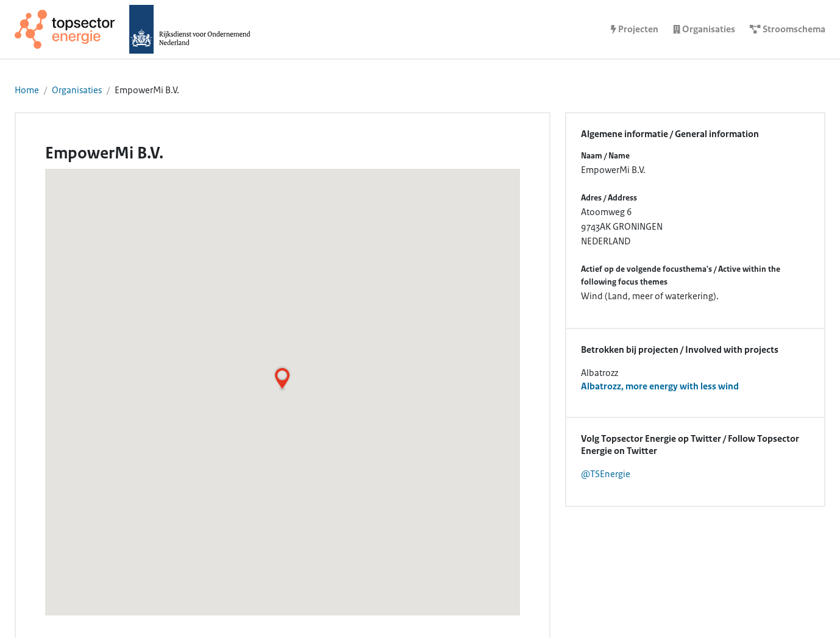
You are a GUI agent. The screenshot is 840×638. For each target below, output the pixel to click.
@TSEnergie (606, 474)
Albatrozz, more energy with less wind (660, 386)
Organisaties (77, 90)
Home (27, 90)
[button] (282, 378)
